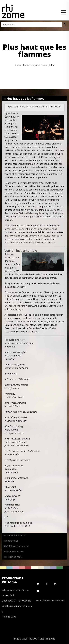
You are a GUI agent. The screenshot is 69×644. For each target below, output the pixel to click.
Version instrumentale (32, 107)
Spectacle (13, 107)
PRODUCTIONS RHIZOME (42, 639)
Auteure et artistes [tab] (15, 536)
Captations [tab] (11, 541)
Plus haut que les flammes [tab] (24, 99)
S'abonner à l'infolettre (50, 601)
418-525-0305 (9, 617)
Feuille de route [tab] (13, 557)
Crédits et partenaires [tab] (17, 546)
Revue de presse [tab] (14, 552)
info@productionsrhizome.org (17, 609)
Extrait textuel (54, 107)
